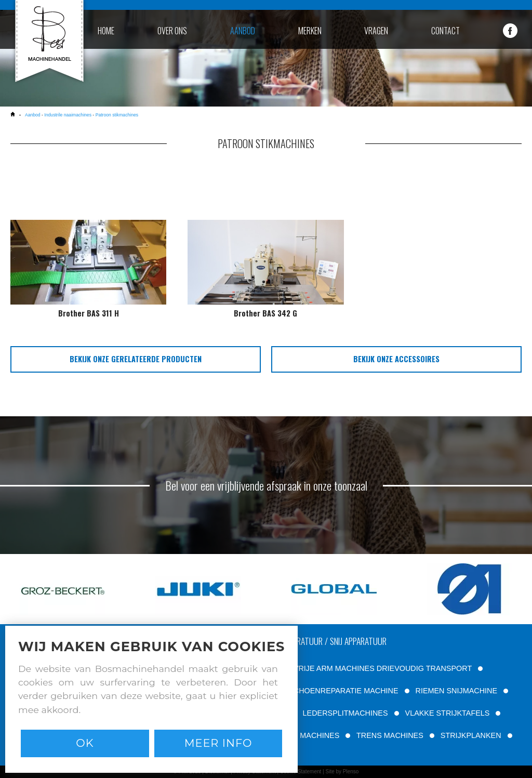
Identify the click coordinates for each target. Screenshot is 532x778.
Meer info (218, 743)
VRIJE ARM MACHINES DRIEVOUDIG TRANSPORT (383, 668)
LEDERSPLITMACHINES (345, 713)
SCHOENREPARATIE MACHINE (343, 691)
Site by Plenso (342, 772)
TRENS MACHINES (390, 735)
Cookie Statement (301, 772)
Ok (85, 743)
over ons (172, 31)
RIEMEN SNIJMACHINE (457, 691)
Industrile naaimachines (68, 115)
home (106, 31)
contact (445, 31)
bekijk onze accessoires (396, 359)
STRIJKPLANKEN (471, 735)
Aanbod (33, 115)
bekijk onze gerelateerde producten (136, 359)
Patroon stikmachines (117, 115)
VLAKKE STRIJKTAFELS (448, 713)
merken (310, 31)
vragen (376, 31)
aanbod (243, 31)
